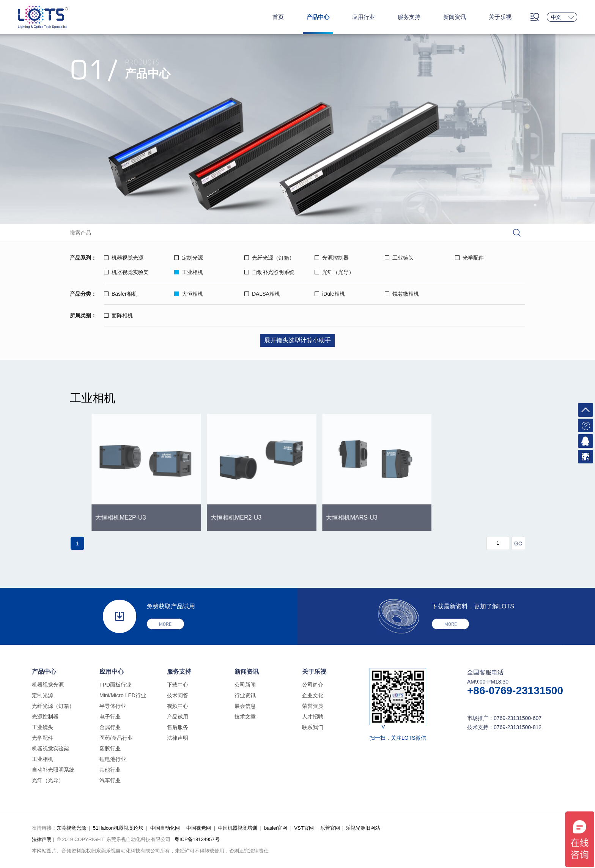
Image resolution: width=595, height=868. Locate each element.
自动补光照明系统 (269, 272)
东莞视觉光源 (71, 828)
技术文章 (245, 717)
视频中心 (178, 706)
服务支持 (409, 17)
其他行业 (110, 770)
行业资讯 (245, 695)
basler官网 (276, 828)
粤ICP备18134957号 (197, 839)
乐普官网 (330, 828)
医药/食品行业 (116, 738)
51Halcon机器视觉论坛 (118, 828)
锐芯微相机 (402, 294)
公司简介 (313, 685)
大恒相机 (189, 294)
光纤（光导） (334, 272)
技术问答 (178, 695)
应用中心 (112, 672)
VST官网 (304, 828)
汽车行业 (110, 780)
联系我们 (313, 727)
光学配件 (469, 258)
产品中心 (318, 17)
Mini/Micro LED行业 (123, 695)
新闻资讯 (455, 17)
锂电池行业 (113, 759)
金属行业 (110, 727)
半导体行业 (113, 706)
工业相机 (189, 272)
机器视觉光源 (124, 258)
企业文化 (313, 695)
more (165, 624)
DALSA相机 (262, 294)
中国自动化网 (165, 828)
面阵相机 (118, 315)
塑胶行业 (110, 748)
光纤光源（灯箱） (269, 258)
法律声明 (178, 738)
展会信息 (245, 706)
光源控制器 (332, 258)
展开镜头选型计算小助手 (297, 340)
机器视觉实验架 (126, 272)
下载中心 (178, 685)
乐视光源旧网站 (363, 828)
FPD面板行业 (115, 685)
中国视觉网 (199, 828)
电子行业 (110, 717)
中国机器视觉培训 (238, 828)
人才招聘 (313, 717)
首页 (278, 17)
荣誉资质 (313, 706)
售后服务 (178, 727)
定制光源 (189, 258)
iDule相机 (330, 294)
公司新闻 (245, 685)
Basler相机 (121, 294)
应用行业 (364, 17)
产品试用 (178, 717)
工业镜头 (399, 258)
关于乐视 (500, 17)
